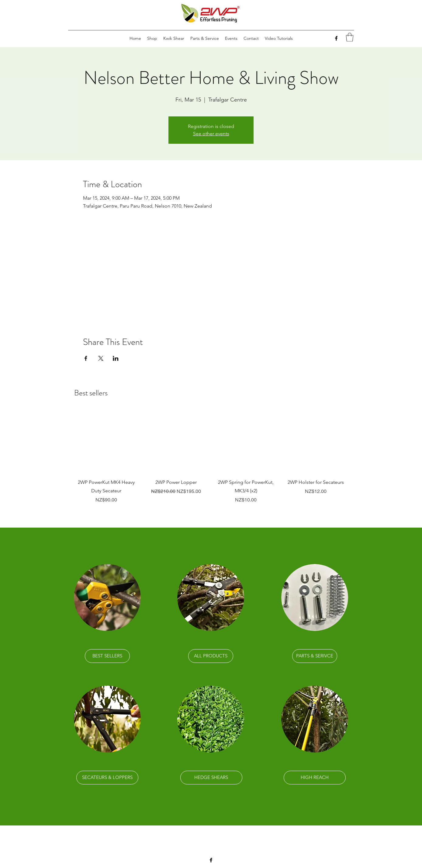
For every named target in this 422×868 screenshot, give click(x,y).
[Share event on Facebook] (86, 358)
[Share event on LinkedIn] (116, 358)
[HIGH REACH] (315, 778)
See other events (211, 134)
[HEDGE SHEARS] (211, 778)
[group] (211, 457)
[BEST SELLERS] (107, 656)
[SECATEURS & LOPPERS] (107, 778)
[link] (350, 37)
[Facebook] (336, 38)
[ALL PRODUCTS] (211, 656)
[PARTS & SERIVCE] (315, 656)
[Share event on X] (101, 358)
